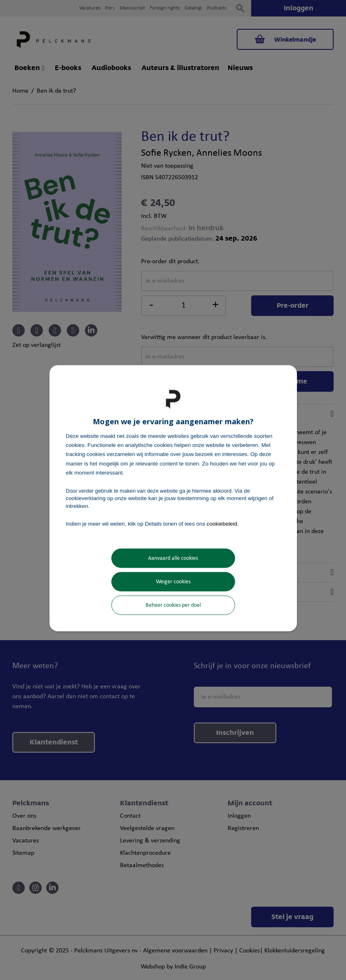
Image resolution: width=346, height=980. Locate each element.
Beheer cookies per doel (173, 605)
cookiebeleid (222, 523)
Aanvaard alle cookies (173, 558)
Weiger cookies (173, 582)
